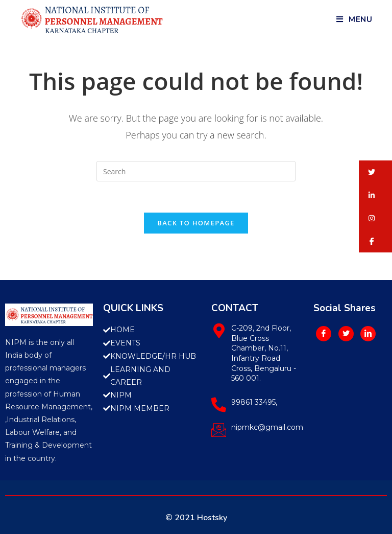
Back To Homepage (196, 223)
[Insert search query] (196, 171)
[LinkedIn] (368, 334)
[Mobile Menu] (354, 19)
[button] (375, 172)
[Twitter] (346, 334)
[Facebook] (324, 334)
